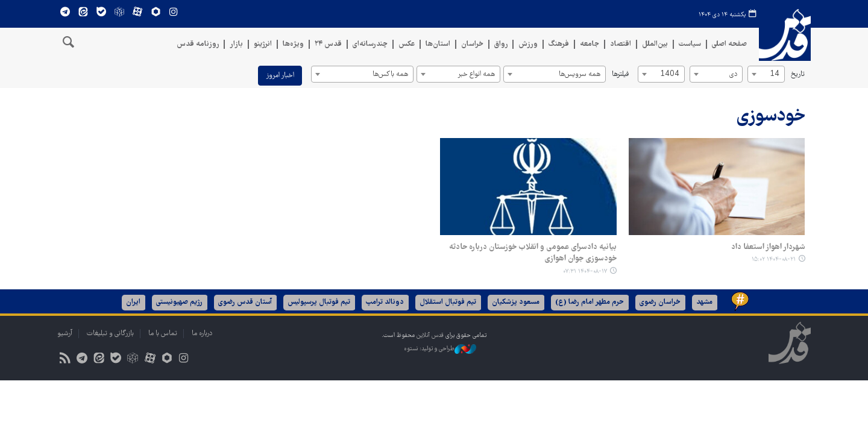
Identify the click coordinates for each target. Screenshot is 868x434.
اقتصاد (621, 44)
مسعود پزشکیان (516, 302)
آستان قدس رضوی (246, 302)
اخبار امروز (280, 76)
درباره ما (202, 334)
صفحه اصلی (729, 44)
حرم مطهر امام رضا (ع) (590, 302)
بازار (236, 44)
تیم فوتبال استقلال (448, 302)
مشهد (705, 302)
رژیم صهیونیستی (180, 302)
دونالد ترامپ (385, 302)
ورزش (528, 44)
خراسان (472, 44)
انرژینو (263, 44)
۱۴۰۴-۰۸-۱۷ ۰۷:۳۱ (585, 272)
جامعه (590, 44)
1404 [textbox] (670, 74)
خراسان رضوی (661, 302)
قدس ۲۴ (328, 44)
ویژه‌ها (293, 44)
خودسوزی (770, 117)
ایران (134, 302)
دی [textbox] (733, 74)
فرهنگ (559, 44)
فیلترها (620, 74)
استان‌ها (438, 44)
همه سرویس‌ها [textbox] (580, 74)
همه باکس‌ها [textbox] (390, 74)
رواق (501, 44)
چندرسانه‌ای (370, 44)
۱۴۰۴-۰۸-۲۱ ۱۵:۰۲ (773, 259)
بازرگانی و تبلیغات (110, 334)
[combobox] (766, 74)
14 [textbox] (775, 74)
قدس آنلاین (785, 39)
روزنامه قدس (198, 44)
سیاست (690, 44)
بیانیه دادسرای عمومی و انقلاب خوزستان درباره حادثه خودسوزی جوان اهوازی (533, 253)
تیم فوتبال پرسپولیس (319, 302)
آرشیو (65, 334)
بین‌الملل (655, 44)
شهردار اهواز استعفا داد (768, 247)
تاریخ (798, 74)
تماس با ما (163, 334)
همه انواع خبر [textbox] (476, 74)
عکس (407, 44)
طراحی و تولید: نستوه (440, 349)
